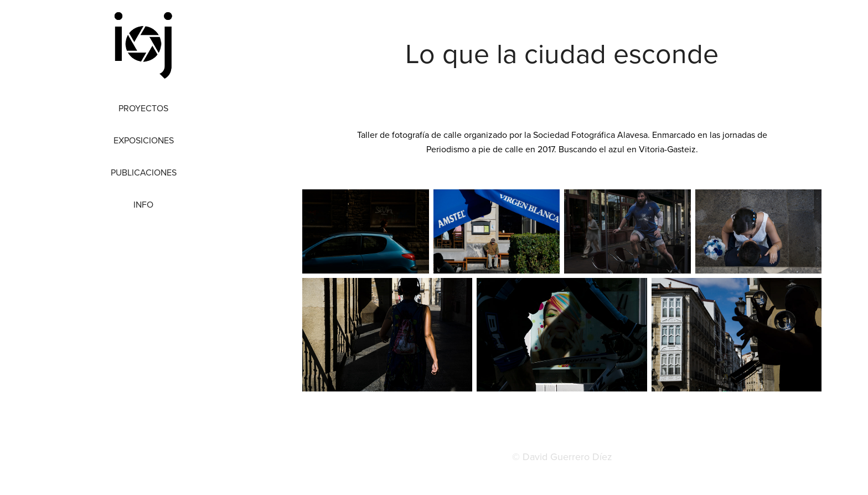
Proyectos (143, 108)
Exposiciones (144, 140)
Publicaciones (144, 172)
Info (143, 204)
